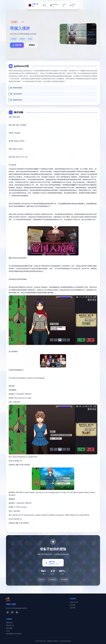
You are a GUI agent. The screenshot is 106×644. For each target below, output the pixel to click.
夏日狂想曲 (9, 628)
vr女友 (8, 631)
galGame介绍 (74, 602)
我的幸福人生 (10, 625)
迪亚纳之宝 (9, 623)
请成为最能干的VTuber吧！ (14, 634)
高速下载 (73, 608)
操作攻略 (73, 605)
